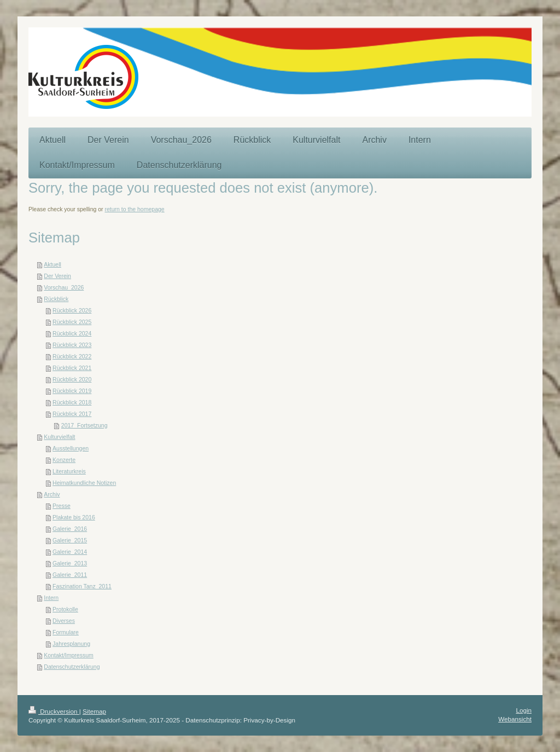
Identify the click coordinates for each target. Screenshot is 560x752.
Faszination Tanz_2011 (82, 586)
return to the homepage (135, 209)
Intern (51, 598)
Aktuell (52, 264)
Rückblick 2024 (72, 333)
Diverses (64, 621)
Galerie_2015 (70, 540)
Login (524, 710)
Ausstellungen (71, 448)
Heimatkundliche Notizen (84, 483)
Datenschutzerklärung (72, 667)
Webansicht (515, 719)
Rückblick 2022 (72, 356)
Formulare (66, 632)
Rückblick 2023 (72, 345)
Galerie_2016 (70, 529)
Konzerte (64, 460)
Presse (62, 506)
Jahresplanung (71, 644)
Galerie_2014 (70, 552)
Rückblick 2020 (72, 379)
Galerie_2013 (70, 563)
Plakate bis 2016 (74, 517)
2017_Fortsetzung (84, 425)
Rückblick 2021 (72, 368)
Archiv (52, 494)
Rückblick (56, 299)
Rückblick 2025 (72, 322)
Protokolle (65, 609)
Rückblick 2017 (72, 414)
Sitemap (94, 711)
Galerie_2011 (70, 575)
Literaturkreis (69, 471)
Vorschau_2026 (64, 287)
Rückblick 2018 (72, 402)
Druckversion (54, 711)
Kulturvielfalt (59, 437)
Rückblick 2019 (72, 391)
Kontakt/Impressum (68, 655)
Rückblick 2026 (72, 310)
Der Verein (57, 276)
